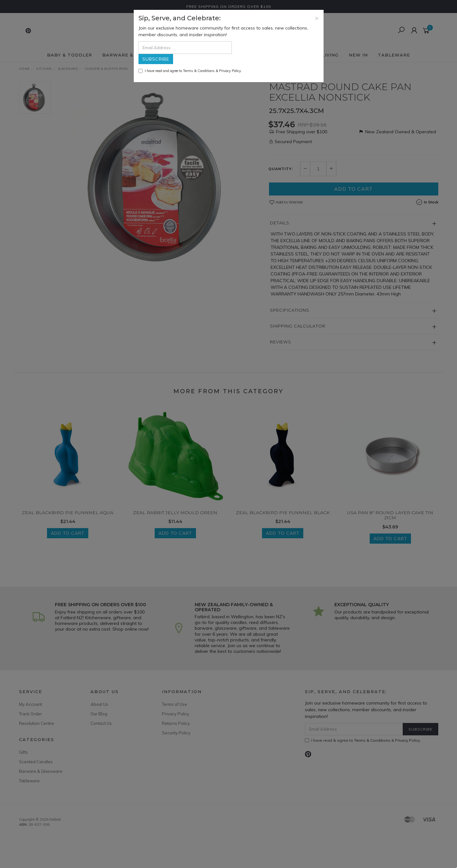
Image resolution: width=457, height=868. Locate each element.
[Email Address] (185, 48)
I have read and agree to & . (190, 71)
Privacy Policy (230, 71)
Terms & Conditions (199, 71)
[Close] (317, 18)
